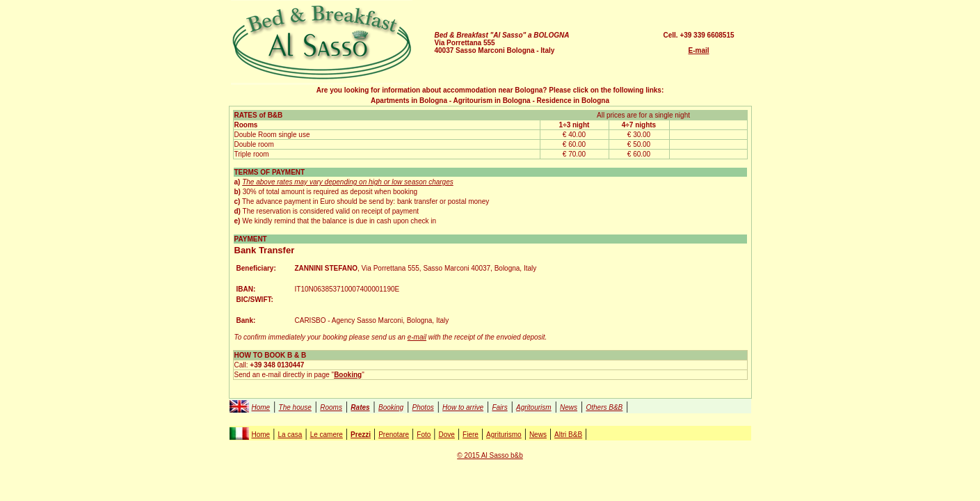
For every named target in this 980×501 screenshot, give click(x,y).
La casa (290, 435)
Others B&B (604, 407)
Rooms (331, 407)
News (569, 407)
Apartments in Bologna (409, 101)
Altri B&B (568, 435)
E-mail (698, 50)
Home (261, 407)
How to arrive (463, 407)
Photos (423, 407)
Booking (391, 407)
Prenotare (394, 435)
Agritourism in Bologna (492, 101)
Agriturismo (504, 435)
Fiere (471, 435)
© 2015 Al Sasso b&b (490, 455)
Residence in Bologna (573, 101)
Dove (447, 435)
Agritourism (534, 407)
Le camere (327, 435)
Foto (424, 435)
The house (295, 407)
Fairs (499, 407)
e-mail (417, 337)
